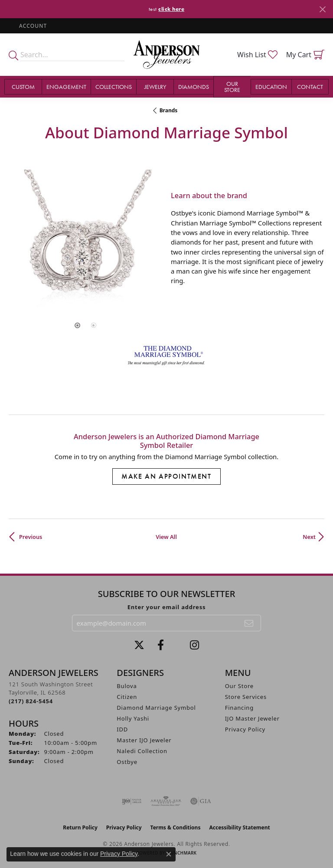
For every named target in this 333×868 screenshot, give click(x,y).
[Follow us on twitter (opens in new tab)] (139, 645)
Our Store (239, 686)
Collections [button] (114, 87)
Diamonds (194, 87)
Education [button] (271, 87)
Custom (23, 87)
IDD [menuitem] (122, 729)
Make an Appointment (166, 476)
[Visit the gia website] (201, 801)
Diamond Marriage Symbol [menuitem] (156, 708)
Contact (310, 87)
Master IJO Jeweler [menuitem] (144, 740)
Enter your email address (167, 607)
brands (169, 110)
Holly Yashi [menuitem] (133, 718)
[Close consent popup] (169, 854)
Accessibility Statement (239, 827)
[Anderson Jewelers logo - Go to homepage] (166, 55)
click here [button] (171, 9)
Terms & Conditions (176, 827)
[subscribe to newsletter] (249, 623)
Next (309, 537)
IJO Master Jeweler (252, 718)
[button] (32, 26)
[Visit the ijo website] (132, 801)
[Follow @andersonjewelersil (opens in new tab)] (194, 645)
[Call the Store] (31, 701)
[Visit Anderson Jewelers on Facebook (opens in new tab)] (161, 645)
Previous (31, 537)
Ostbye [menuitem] (127, 762)
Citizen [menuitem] (127, 697)
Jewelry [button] (155, 87)
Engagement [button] (66, 87)
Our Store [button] (232, 87)
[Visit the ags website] (166, 801)
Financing (239, 708)
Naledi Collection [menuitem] (142, 751)
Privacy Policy (245, 729)
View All (166, 537)
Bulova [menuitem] (127, 686)
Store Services (246, 697)
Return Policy (80, 827)
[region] (85, 238)
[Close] (322, 9)
